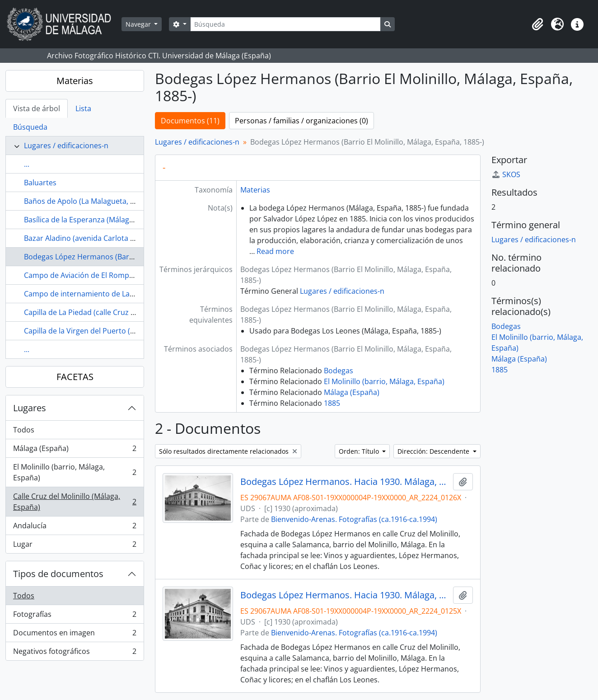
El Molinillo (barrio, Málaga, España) (75, 472)
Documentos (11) (190, 121)
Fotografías (75, 616)
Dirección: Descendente (434, 451)
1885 (332, 403)
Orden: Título (360, 451)
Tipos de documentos (58, 574)
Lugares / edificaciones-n (66, 146)
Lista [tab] (83, 108)
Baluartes (40, 183)
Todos (24, 430)
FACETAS (75, 377)
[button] (537, 24)
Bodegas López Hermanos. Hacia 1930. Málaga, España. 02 (345, 482)
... (27, 164)
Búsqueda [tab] (30, 127)
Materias (75, 81)
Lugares (30, 408)
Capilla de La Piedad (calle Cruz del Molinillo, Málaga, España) (127, 312)
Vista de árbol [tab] (37, 108)
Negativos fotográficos (75, 653)
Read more (275, 251)
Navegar (139, 24)
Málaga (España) (75, 450)
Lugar (75, 546)
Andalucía (75, 528)
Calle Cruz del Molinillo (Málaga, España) (75, 502)
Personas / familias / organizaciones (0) (301, 121)
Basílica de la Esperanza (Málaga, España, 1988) (104, 220)
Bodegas (339, 371)
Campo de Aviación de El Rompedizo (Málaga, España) (115, 275)
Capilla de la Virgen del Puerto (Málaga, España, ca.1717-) (120, 331)
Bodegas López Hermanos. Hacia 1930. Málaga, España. (345, 595)
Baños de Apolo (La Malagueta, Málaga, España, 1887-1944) (124, 201)
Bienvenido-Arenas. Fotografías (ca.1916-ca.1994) (354, 519)
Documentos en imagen (75, 635)
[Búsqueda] (285, 24)
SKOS (506, 174)
